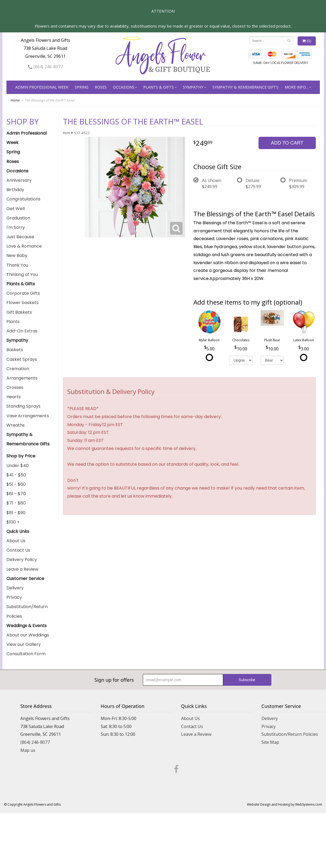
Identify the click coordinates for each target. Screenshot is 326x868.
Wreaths (16, 425)
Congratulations (23, 199)
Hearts (14, 397)
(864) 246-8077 (45, 67)
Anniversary (19, 180)
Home (15, 100)
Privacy (14, 597)
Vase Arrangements (28, 416)
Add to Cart (287, 143)
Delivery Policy (22, 560)
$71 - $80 (16, 503)
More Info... (297, 87)
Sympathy (193, 87)
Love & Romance (24, 246)
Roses (101, 87)
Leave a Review (22, 569)
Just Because (20, 237)
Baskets (15, 350)
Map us (28, 750)
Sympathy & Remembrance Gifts (245, 87)
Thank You (17, 265)
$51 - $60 (16, 484)
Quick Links (18, 531)
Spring (82, 87)
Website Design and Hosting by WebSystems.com (284, 804)
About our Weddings (28, 635)
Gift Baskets (19, 312)
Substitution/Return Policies (27, 611)
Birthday (15, 190)
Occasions (124, 87)
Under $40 (18, 466)
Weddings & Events (27, 626)
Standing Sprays (23, 406)
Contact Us (18, 550)
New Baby (17, 255)
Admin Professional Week (42, 87)
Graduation (18, 218)
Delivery (15, 588)
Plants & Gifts (159, 87)
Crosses (15, 387)
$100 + (13, 522)
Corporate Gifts (23, 293)
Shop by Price (21, 456)
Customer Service (25, 579)
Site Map (270, 742)
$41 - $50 (16, 475)
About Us (16, 541)
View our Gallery (24, 644)
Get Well (16, 209)
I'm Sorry (16, 227)
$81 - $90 (16, 513)
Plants (13, 322)
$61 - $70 (16, 494)
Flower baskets (23, 303)
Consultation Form (26, 654)
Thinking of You (22, 274)
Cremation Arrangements (22, 373)
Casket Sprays (22, 359)
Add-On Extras (22, 331)
